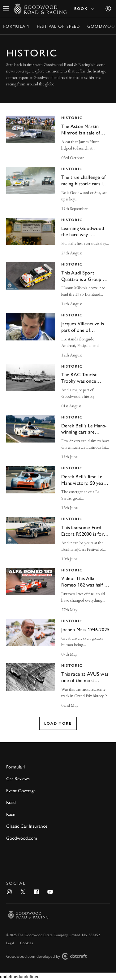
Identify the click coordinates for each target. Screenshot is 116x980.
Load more (58, 723)
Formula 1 (16, 26)
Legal (10, 943)
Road (11, 802)
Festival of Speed (58, 26)
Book (85, 9)
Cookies (27, 943)
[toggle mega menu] (6, 9)
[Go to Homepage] (40, 9)
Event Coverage (21, 790)
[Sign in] (108, 9)
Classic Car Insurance (27, 826)
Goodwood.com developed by (49, 956)
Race (11, 814)
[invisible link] (58, 139)
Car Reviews (18, 778)
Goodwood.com (22, 838)
